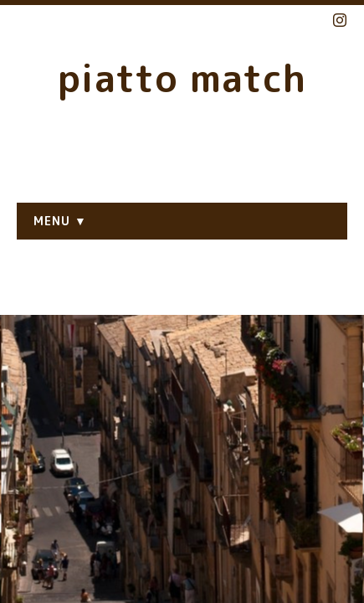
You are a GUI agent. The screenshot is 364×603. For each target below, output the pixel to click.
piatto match (182, 78)
